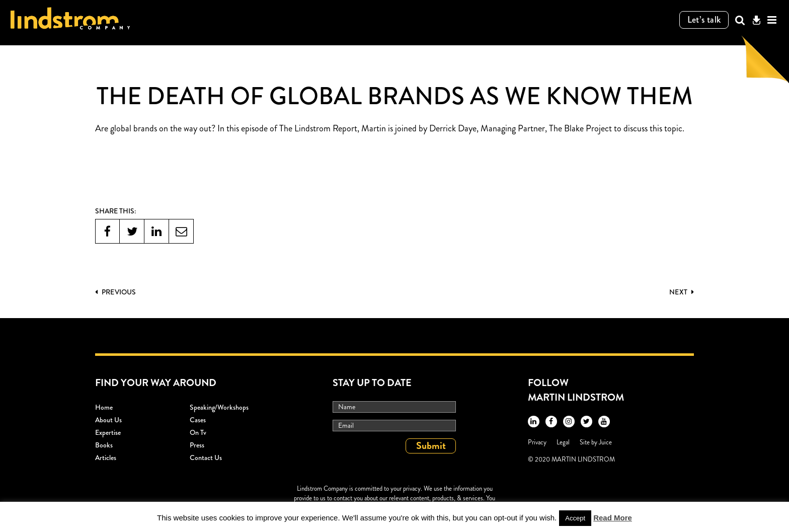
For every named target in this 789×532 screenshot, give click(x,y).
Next (682, 292)
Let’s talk (704, 20)
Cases (198, 420)
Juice (605, 442)
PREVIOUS (115, 292)
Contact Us (206, 458)
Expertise (108, 432)
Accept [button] (575, 518)
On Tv (198, 432)
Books (104, 445)
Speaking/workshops (219, 407)
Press (197, 445)
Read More (613, 518)
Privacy (537, 442)
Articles (106, 458)
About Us (108, 420)
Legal (563, 442)
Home (104, 407)
